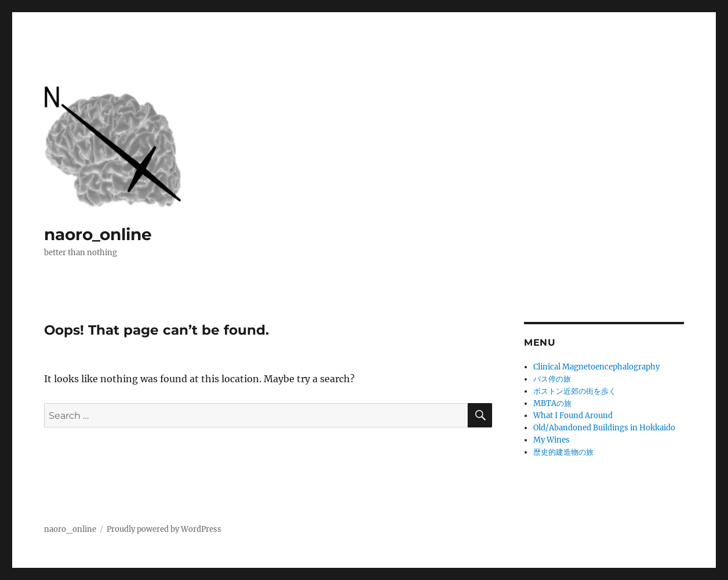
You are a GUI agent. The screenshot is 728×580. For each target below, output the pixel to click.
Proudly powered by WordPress (164, 529)
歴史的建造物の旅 (563, 452)
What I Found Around (573, 416)
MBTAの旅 (552, 403)
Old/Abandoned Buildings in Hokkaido (604, 428)
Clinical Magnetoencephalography (596, 367)
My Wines (552, 440)
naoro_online (98, 234)
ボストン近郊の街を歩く (575, 391)
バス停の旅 (552, 379)
